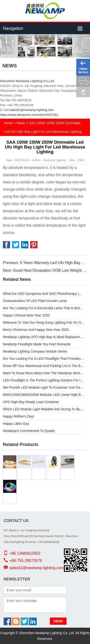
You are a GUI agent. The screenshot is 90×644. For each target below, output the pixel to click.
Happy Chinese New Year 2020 (26, 315)
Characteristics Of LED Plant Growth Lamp (35, 301)
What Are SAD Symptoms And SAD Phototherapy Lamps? (44, 294)
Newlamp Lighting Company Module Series (35, 351)
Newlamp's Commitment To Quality (29, 431)
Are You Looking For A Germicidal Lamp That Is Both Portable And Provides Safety (44, 308)
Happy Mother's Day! (18, 416)
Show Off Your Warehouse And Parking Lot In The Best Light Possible (44, 366)
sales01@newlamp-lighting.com (32, 110)
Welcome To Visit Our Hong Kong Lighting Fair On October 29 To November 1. (44, 322)
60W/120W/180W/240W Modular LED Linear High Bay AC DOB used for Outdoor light (44, 395)
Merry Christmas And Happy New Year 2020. (36, 330)
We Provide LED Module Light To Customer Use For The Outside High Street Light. (44, 387)
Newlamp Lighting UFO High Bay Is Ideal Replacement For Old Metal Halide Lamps (44, 337)
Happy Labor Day (16, 424)
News (21, 123)
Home (8, 123)
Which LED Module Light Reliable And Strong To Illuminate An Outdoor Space (44, 409)
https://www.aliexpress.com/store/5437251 (29, 115)
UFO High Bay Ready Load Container (31, 402)
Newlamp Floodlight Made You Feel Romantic (37, 344)
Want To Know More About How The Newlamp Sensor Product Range (44, 373)
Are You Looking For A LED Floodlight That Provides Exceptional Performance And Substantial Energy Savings (44, 359)
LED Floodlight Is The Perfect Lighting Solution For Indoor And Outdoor (44, 380)
